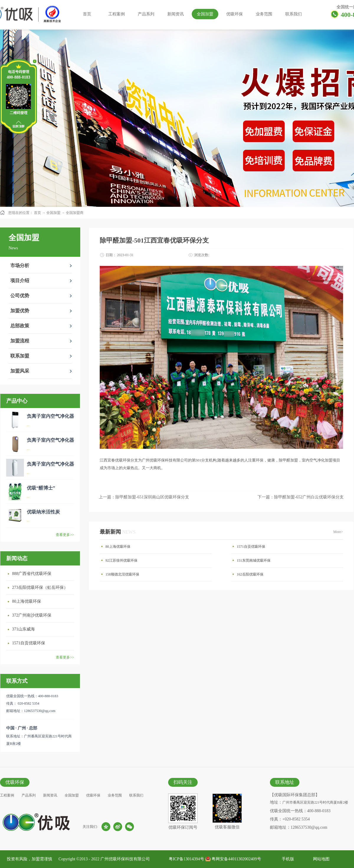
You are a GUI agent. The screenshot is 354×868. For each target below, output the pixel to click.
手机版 (287, 859)
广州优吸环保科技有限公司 (125, 859)
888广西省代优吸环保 (32, 574)
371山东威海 (23, 629)
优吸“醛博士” (41, 488)
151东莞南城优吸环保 (254, 560)
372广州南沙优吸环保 (32, 615)
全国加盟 (53, 213)
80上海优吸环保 (27, 601)
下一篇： (301, 497)
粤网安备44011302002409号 (236, 859)
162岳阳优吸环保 (250, 574)
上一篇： (144, 497)
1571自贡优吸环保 (29, 643)
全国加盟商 (75, 213)
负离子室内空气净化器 (50, 416)
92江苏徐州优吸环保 (122, 560)
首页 (87, 14)
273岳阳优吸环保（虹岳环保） (40, 587)
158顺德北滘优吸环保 (122, 574)
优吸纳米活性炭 (43, 512)
